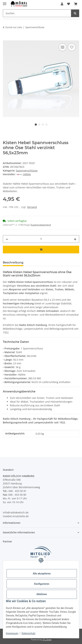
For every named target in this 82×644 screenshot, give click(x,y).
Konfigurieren (42, 584)
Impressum (12, 633)
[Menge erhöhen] (75, 239)
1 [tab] (36, 125)
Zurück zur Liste (14, 27)
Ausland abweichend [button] (41, 225)
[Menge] (41, 239)
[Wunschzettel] (69, 4)
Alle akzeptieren (42, 574)
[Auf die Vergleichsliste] (63, 47)
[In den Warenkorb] (6, 38)
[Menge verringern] (7, 239)
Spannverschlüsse (27, 171)
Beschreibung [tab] (13, 262)
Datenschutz (29, 633)
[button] (62, 4)
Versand (32, 207)
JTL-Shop (47, 639)
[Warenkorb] (76, 4)
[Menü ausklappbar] (5, 2)
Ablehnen (42, 594)
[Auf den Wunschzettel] (72, 47)
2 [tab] (39, 125)
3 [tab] (43, 125)
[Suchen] (37, 13)
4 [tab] (46, 125)
